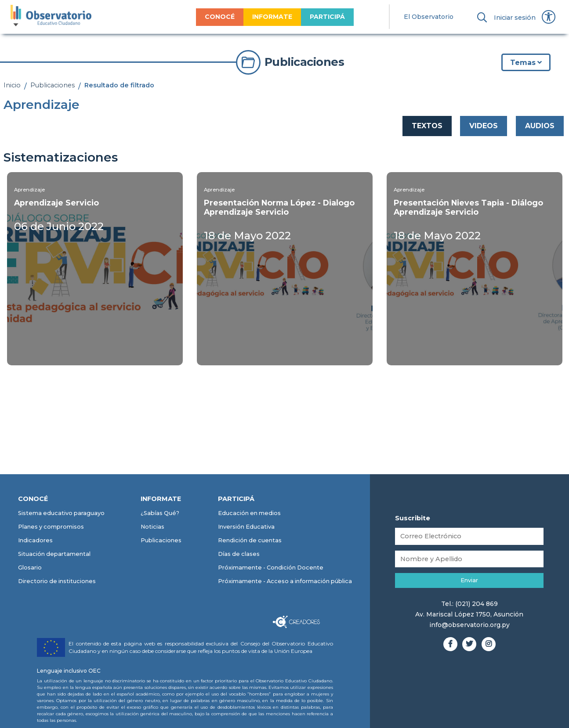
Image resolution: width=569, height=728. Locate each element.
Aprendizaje (29, 190)
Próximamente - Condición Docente (271, 568)
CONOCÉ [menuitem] (220, 17)
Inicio (12, 85)
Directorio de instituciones (57, 581)
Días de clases (239, 554)
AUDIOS (540, 126)
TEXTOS (427, 126)
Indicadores (35, 540)
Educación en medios (249, 513)
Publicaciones (53, 85)
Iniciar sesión (515, 18)
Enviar (469, 580)
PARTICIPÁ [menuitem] (327, 17)
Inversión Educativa (246, 527)
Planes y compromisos (51, 527)
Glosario (30, 568)
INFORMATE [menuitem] (272, 17)
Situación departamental (54, 554)
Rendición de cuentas (250, 540)
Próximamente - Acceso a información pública (285, 581)
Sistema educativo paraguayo (61, 513)
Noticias (152, 527)
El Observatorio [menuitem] (429, 17)
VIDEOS (484, 126)
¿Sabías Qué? (160, 513)
